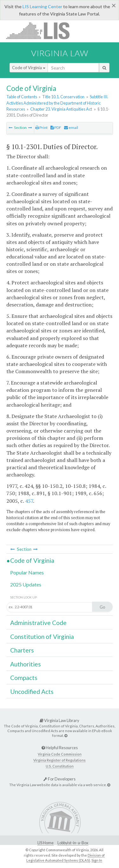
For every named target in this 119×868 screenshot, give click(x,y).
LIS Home (46, 843)
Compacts (24, 678)
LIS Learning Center (42, 6)
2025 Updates (26, 584)
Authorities (26, 664)
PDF (56, 127)
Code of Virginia (29, 68)
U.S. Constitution (60, 766)
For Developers (60, 779)
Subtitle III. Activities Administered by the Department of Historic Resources (57, 103)
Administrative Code (38, 623)
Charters (22, 650)
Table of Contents (22, 97)
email (71, 127)
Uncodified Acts (32, 692)
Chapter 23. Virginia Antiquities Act (61, 109)
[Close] (114, 5)
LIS (41, 30)
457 (29, 501)
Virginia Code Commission (60, 754)
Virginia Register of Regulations (60, 760)
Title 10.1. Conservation (63, 97)
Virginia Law (60, 53)
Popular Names (27, 572)
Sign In (97, 860)
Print (41, 127)
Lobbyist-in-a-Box (73, 843)
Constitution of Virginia (42, 637)
